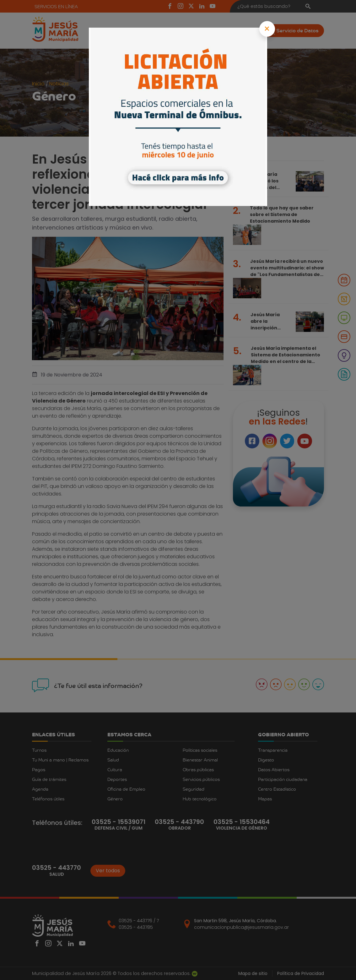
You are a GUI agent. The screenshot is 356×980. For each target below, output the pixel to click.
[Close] (267, 29)
